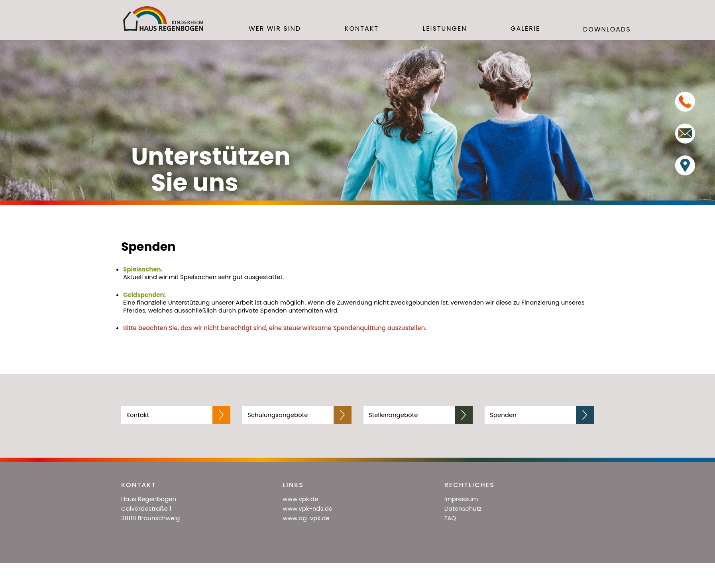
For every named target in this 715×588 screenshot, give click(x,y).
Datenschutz (463, 508)
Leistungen (445, 29)
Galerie (525, 29)
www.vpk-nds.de (307, 508)
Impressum (461, 499)
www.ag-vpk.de (306, 518)
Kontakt (362, 29)
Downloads (607, 30)
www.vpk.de (300, 499)
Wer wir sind (275, 29)
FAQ (450, 518)
